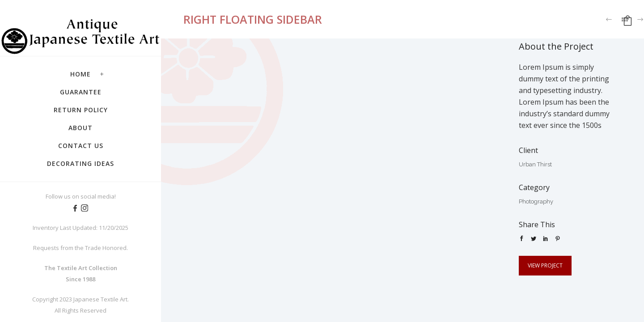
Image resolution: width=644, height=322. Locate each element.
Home (80, 74)
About (80, 128)
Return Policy (81, 110)
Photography (536, 201)
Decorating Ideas (80, 163)
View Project (545, 265)
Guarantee (81, 92)
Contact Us (81, 146)
